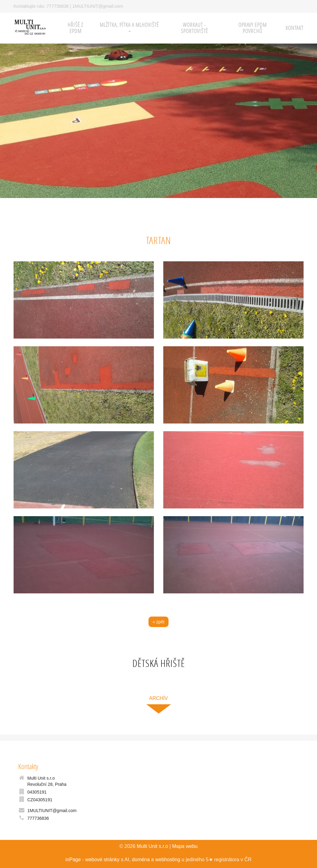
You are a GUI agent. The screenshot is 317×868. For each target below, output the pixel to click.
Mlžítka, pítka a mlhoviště (129, 27)
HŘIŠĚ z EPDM (75, 28)
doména (141, 860)
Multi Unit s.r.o (152, 846)
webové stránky (102, 860)
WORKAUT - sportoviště (194, 28)
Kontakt (294, 28)
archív (158, 698)
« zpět (158, 622)
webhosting (168, 860)
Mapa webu (185, 846)
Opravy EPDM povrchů (252, 28)
